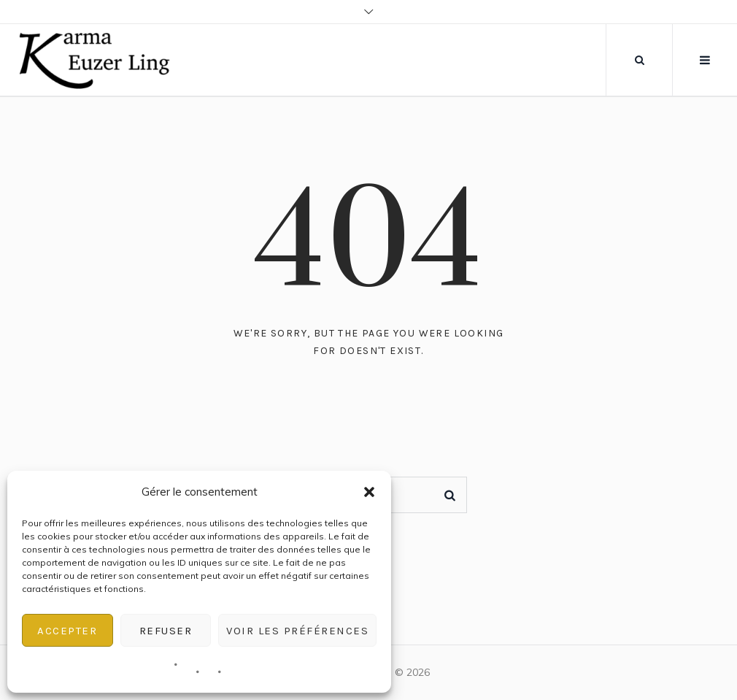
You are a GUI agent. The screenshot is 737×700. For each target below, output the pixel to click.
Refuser (166, 631)
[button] (369, 492)
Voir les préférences (297, 631)
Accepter (67, 631)
